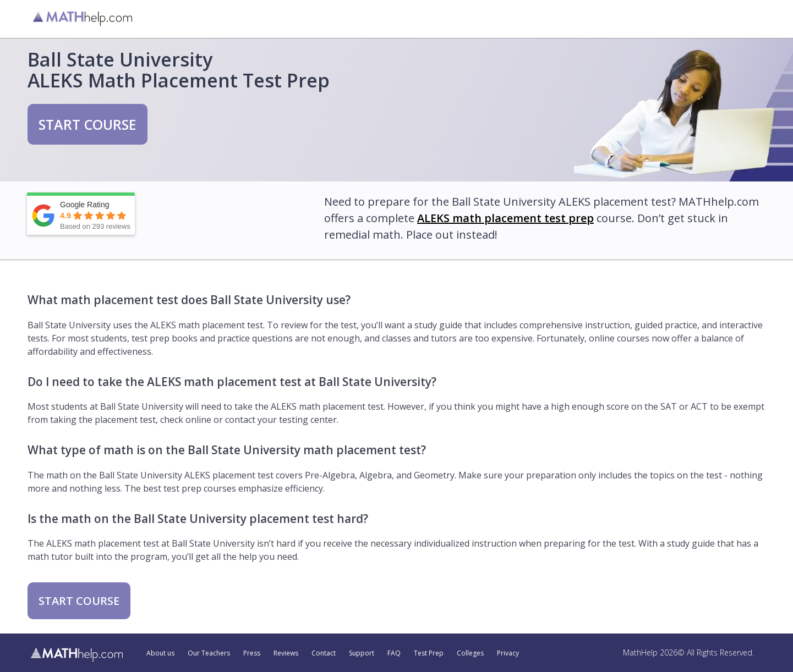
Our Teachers (209, 653)
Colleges (470, 653)
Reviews (286, 653)
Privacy (508, 653)
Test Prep (429, 653)
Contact (324, 653)
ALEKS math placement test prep (505, 218)
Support (362, 653)
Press (252, 653)
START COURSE (87, 124)
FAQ (394, 653)
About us (160, 653)
